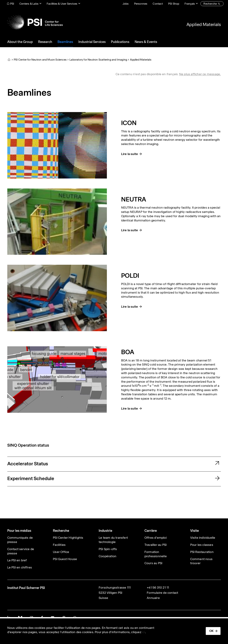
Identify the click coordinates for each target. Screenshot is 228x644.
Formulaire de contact (162, 593)
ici (144, 632)
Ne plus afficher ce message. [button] (200, 74)
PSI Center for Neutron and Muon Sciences (40, 60)
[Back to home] (35, 22)
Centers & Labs (29, 4)
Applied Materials (204, 24)
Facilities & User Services (62, 4)
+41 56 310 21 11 (158, 588)
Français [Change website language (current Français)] (190, 4)
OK (211, 631)
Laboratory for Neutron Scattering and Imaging (98, 60)
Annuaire (153, 598)
